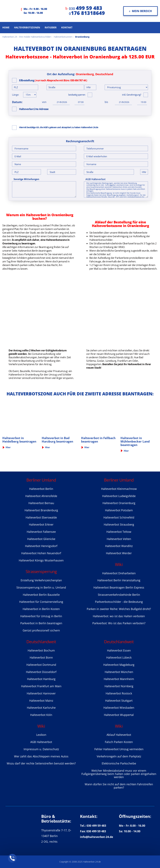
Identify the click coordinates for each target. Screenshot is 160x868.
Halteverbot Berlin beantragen (35, 251)
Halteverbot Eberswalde (41, 517)
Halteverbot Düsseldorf (41, 672)
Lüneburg (111, 361)
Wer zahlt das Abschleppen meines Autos (41, 756)
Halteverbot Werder (119, 553)
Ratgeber (51, 27)
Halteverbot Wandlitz (119, 546)
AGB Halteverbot (95, 179)
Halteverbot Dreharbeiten (119, 573)
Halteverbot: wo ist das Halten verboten (119, 616)
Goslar (101, 361)
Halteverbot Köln (41, 715)
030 (86, 8)
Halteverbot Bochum (41, 650)
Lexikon (41, 735)
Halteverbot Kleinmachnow (119, 489)
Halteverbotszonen (27, 27)
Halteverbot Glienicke (41, 539)
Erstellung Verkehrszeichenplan (41, 580)
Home (6, 27)
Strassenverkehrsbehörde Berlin (119, 595)
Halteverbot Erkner (41, 524)
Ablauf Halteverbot (119, 735)
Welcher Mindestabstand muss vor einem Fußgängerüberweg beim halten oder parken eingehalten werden (119, 774)
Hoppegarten (94, 364)
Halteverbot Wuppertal (119, 715)
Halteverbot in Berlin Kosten (41, 609)
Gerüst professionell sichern (41, 630)
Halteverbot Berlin (41, 489)
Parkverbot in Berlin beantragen (41, 623)
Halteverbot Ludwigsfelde (119, 496)
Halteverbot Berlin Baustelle (41, 595)
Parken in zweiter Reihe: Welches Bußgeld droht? (119, 609)
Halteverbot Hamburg (41, 679)
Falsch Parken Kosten (119, 742)
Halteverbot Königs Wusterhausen (41, 560)
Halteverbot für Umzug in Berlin (41, 616)
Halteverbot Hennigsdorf (41, 546)
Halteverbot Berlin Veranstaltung (119, 580)
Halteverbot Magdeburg (119, 665)
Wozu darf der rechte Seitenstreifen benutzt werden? (41, 763)
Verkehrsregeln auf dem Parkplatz (119, 756)
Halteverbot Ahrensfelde (41, 496)
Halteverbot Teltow (119, 532)
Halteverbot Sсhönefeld (119, 517)
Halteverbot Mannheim (119, 679)
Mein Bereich (140, 11)
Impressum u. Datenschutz (41, 749)
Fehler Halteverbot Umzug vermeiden (119, 749)
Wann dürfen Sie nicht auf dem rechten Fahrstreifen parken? (119, 786)
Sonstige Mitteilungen (26, 179)
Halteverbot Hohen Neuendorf (41, 553)
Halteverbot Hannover (41, 693)
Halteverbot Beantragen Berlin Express (119, 587)
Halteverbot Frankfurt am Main (41, 686)
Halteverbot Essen (119, 650)
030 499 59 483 (96, 826)
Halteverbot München (119, 672)
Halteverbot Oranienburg (119, 503)
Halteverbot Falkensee (41, 532)
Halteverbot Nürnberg (119, 686)
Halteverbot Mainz (41, 701)
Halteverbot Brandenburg (41, 510)
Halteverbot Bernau (41, 503)
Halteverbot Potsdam (119, 510)
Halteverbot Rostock (119, 693)
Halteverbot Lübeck (119, 657)
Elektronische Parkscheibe (119, 763)
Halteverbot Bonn (41, 657)
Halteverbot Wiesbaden (119, 708)
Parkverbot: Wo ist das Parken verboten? (119, 623)
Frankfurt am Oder (128, 361)
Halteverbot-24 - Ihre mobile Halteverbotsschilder (27, 37)
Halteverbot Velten (119, 539)
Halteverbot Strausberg (119, 524)
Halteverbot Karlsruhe (41, 708)
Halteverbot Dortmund (41, 665)
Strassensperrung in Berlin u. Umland (41, 587)
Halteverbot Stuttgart (119, 701)
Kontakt (67, 27)
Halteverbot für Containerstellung (41, 602)
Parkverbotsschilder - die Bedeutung (119, 602)
